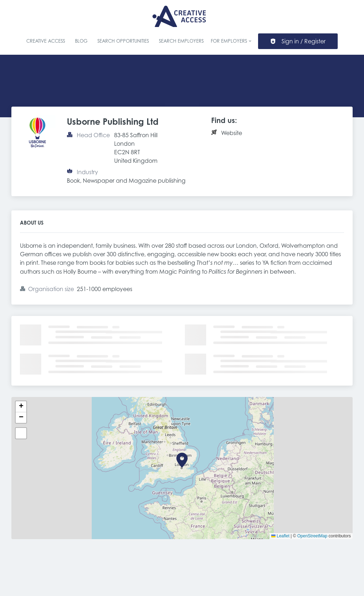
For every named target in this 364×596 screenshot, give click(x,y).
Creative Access (46, 41)
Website (232, 133)
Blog (81, 41)
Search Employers (181, 41)
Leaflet (280, 536)
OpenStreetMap (312, 536)
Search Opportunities (123, 41)
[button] (182, 460)
